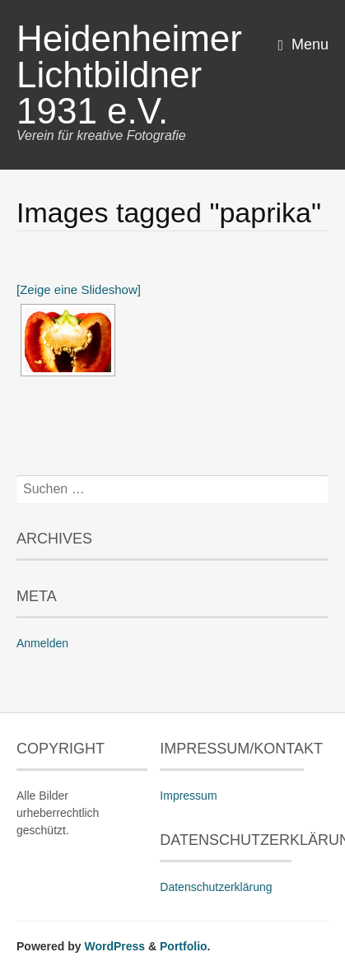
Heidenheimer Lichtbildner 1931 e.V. (129, 75)
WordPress (114, 946)
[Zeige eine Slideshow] (79, 289)
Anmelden (42, 643)
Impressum (188, 796)
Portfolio (184, 946)
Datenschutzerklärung (216, 887)
